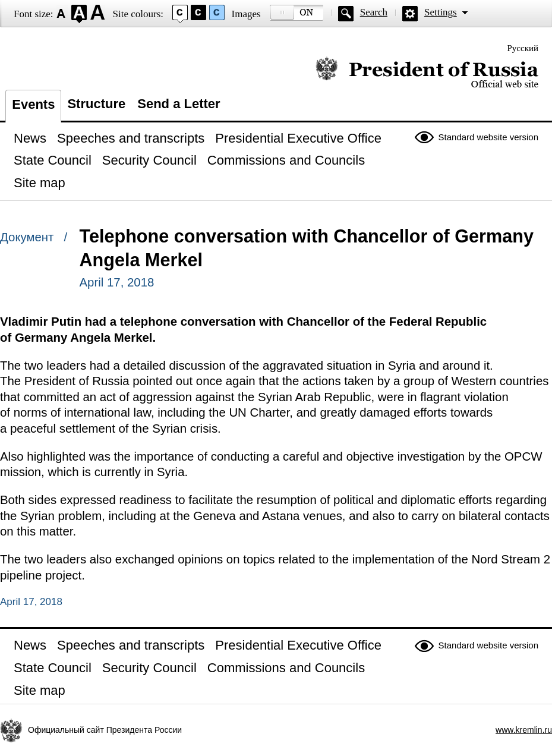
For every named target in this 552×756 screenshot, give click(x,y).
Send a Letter (179, 104)
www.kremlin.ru (524, 730)
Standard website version (488, 137)
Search (374, 12)
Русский (523, 48)
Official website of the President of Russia (427, 73)
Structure (96, 104)
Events (33, 104)
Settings (441, 12)
